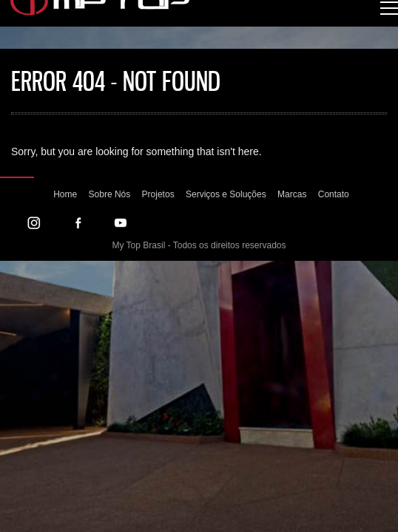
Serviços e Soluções (226, 194)
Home (65, 194)
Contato (334, 194)
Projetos (158, 194)
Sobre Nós (110, 194)
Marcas (292, 194)
